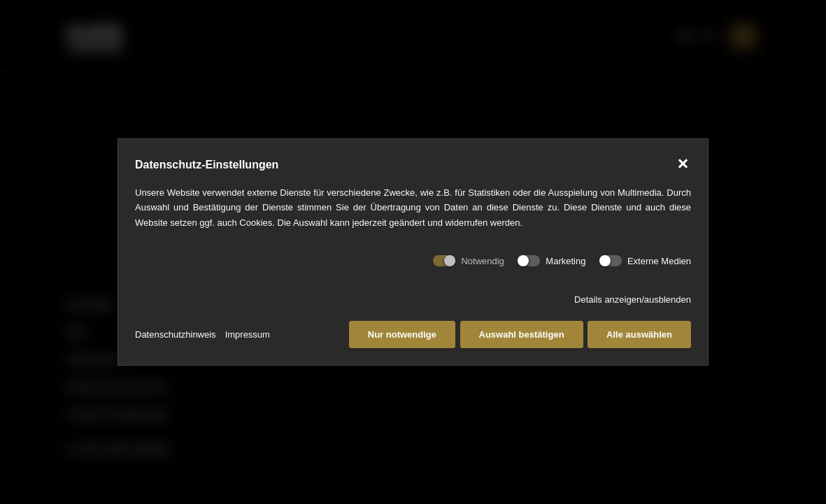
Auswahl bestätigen (522, 334)
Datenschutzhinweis (176, 334)
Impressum (248, 334)
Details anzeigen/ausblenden (633, 300)
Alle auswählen (639, 334)
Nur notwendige (402, 334)
